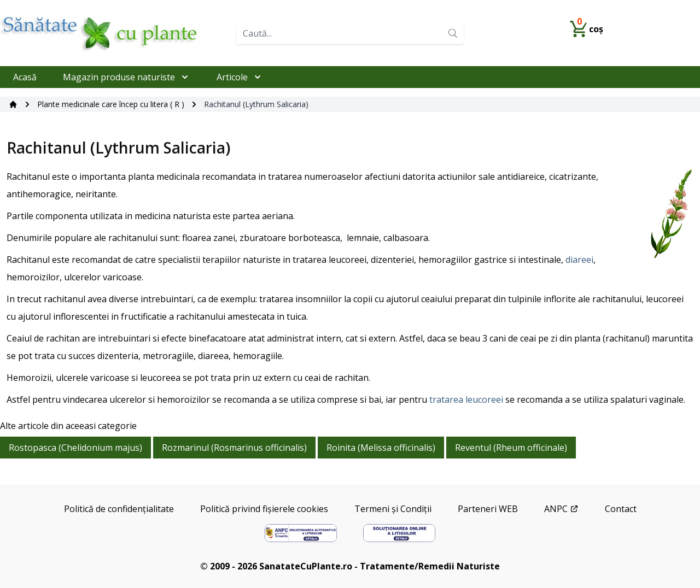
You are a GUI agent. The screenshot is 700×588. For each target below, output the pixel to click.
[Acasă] (13, 104)
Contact (621, 509)
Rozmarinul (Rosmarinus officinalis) (234, 448)
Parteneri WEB (488, 509)
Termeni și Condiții (393, 509)
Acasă (25, 77)
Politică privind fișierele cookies (264, 509)
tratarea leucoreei (466, 399)
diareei (579, 260)
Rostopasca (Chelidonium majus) (75, 448)
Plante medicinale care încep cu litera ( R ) (111, 104)
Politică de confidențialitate (119, 509)
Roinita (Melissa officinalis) (381, 448)
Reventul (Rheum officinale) (511, 448)
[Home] (114, 33)
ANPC (561, 509)
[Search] (453, 33)
